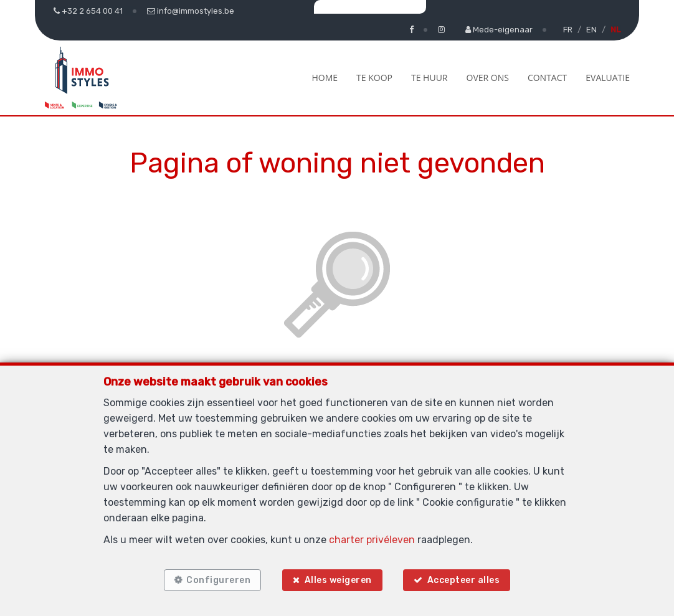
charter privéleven (372, 540)
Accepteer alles (464, 580)
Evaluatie (608, 78)
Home (325, 78)
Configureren (218, 580)
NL (615, 30)
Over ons (488, 78)
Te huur (430, 78)
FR (568, 30)
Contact (547, 78)
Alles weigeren (338, 580)
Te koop (374, 78)
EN (591, 30)
